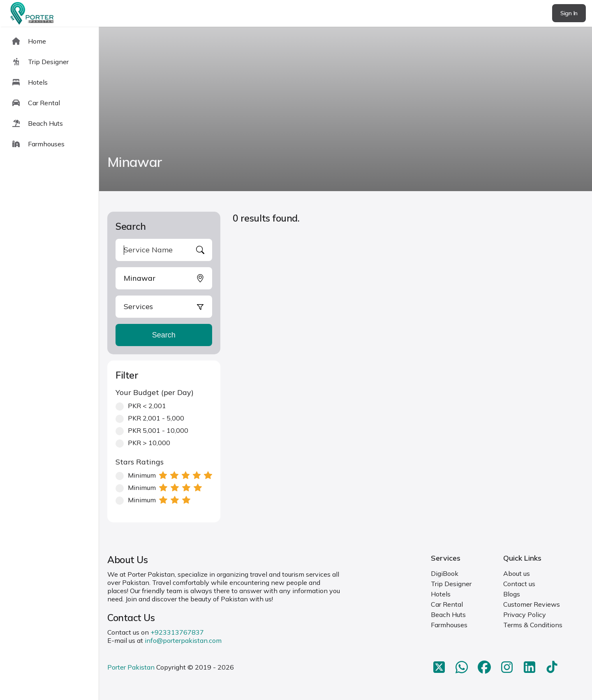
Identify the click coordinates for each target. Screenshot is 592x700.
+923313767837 (177, 632)
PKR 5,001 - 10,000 (152, 430)
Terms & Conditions (533, 625)
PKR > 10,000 (143, 443)
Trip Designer (451, 584)
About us (517, 573)
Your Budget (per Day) (155, 392)
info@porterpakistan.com (183, 640)
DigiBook (445, 573)
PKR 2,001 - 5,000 (150, 418)
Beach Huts (448, 615)
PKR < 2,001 (141, 406)
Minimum (164, 475)
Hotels (441, 594)
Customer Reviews (532, 604)
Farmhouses (449, 625)
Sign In (569, 13)
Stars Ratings (140, 462)
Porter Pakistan (131, 667)
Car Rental (447, 604)
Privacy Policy (525, 615)
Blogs (512, 594)
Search (164, 335)
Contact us (519, 584)
